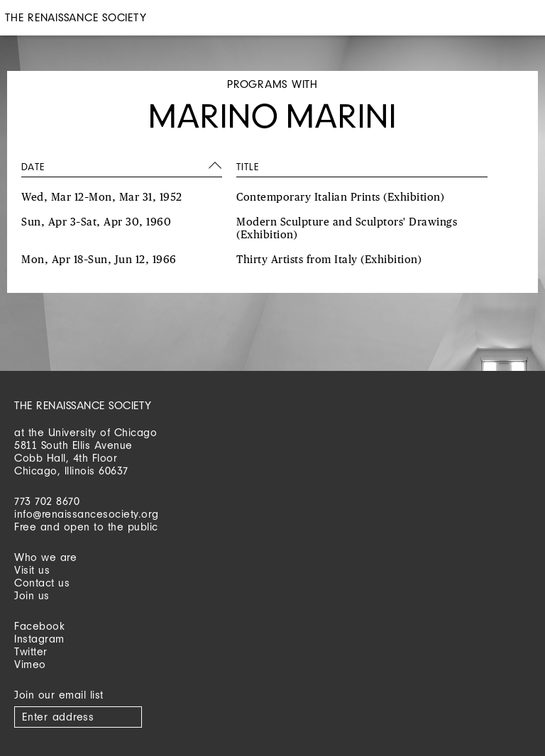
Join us (32, 595)
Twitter (31, 651)
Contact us (42, 583)
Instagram (39, 639)
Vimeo (30, 664)
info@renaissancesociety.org (87, 514)
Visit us (32, 570)
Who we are (45, 557)
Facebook (39, 626)
